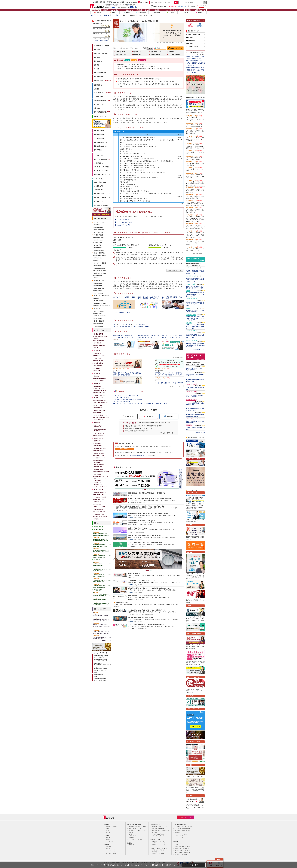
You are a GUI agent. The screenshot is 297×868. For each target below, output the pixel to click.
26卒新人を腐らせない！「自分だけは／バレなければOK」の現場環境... (102, 614)
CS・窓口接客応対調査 (158, 834)
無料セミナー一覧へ (175, 386)
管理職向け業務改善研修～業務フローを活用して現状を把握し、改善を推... (102, 534)
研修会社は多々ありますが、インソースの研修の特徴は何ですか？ (144, 426)
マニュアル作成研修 (124, 225)
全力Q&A (134, 2)
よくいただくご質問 (192, 47)
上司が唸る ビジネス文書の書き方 (126, 395)
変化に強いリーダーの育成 (100, 271)
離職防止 (96, 260)
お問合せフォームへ (186, 817)
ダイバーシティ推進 (99, 232)
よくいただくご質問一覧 (166, 433)
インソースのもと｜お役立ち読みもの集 (182, 828)
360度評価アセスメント (100, 458)
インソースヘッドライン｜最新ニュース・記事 (183, 826)
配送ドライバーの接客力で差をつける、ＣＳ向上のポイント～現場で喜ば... (101, 626)
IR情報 (122, 2)
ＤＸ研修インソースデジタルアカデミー (100, 668)
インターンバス (98, 504)
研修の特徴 (189, 38)
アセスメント (179, 10)
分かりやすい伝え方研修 (141, 326)
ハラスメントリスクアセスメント (101, 476)
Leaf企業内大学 (99, 97)
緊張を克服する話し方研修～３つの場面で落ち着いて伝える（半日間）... (102, 545)
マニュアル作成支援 (99, 509)
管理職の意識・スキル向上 (100, 273)
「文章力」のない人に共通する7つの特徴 (128, 399)
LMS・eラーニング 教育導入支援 (160, 830)
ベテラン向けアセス (100, 138)
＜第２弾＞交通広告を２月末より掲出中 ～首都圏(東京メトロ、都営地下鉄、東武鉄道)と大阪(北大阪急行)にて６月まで (196, 63)
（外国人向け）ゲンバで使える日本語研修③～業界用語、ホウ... (102, 580)
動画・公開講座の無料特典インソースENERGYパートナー (101, 112)
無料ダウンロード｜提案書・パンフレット (183, 830)
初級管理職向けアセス (100, 142)
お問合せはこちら (176, 48)
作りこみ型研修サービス (100, 340)
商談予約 (182, 6)
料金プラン (132, 838)
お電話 (191, 6)
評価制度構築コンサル (99, 499)
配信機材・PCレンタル (99, 410)
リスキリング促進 (98, 242)
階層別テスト (97, 441)
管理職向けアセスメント (100, 250)
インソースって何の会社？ (194, 34)
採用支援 (189, 10)
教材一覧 (108, 848)
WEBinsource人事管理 (100, 100)
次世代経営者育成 (98, 275)
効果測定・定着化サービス (100, 345)
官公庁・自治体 (141, 13)
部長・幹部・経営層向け (101, 53)
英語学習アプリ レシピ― (100, 393)
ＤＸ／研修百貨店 (98, 366)
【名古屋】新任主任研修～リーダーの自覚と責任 (195, 163)
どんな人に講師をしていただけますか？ (136, 431)
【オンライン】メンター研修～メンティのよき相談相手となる (195, 125)
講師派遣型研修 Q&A (158, 6)
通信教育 (148, 10)
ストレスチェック (99, 104)
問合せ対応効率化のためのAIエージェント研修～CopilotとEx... (102, 556)
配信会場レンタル (98, 408)
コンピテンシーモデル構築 (100, 497)
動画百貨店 (97, 376)
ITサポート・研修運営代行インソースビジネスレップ (100, 679)
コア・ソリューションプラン (159, 826)
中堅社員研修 (98, 61)
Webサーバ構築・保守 (99, 433)
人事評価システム (99, 194)
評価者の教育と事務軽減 (100, 268)
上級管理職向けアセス (100, 146)
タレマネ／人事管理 (100, 197)
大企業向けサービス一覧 (158, 841)
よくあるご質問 (179, 836)
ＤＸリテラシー (98, 155)
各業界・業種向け (99, 76)
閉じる (218, 859)
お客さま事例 (132, 836)
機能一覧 (131, 832)
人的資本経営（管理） (99, 237)
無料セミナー (98, 108)
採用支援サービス (98, 258)
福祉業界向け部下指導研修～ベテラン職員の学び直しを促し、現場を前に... (102, 539)
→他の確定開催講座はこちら (197, 253)
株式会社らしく (179, 845)
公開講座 (106, 10)
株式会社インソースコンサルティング (183, 850)
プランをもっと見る (200, 432)
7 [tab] (154, 490)
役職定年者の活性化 (99, 227)
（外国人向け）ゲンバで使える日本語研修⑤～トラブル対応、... (102, 569)
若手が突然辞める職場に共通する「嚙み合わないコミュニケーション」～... (102, 637)
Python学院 (97, 368)
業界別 (127, 13)
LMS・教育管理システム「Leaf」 (137, 826)
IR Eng (128, 2)
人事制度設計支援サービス (159, 836)
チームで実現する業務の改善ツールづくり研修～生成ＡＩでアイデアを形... (102, 550)
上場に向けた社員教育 (99, 311)
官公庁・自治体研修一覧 (158, 850)
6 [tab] (153, 490)
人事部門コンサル (200, 10)
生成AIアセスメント (98, 446)
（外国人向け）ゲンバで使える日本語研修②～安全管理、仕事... (102, 586)
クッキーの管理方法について (154, 865)
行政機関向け (157, 10)
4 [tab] (149, 490)
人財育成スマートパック (100, 356)
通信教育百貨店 (98, 386)
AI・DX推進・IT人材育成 (101, 46)
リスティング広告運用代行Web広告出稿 (100, 430)
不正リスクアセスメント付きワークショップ (100, 480)
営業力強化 (97, 298)
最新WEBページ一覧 (100, 117)
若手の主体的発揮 (98, 286)
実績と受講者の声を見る (102, 40)
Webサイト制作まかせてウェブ (98, 426)
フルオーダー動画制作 (99, 381)
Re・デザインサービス (99, 512)
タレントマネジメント (99, 240)
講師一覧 (96, 348)
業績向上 (96, 278)
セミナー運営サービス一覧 (100, 400)
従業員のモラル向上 (99, 291)
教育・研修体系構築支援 (158, 828)
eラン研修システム (127, 10)
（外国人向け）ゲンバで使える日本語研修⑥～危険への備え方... (102, 564)
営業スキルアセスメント (100, 451)
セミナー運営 (168, 10)
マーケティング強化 (99, 301)
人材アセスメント (156, 832)
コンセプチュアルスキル (112, 854)
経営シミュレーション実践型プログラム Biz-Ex (100, 389)
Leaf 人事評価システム (135, 828)
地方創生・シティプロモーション (160, 854)
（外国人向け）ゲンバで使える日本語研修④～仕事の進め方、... (102, 575)
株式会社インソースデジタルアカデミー (183, 847)
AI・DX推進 (115, 10)
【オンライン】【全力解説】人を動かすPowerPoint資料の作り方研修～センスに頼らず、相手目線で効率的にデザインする (195, 218)
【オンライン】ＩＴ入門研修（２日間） (195, 152)
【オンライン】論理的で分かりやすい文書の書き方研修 (195, 196)
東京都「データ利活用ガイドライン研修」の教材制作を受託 (196, 57)
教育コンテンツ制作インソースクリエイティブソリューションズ (102, 664)
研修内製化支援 (98, 343)
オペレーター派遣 (98, 405)
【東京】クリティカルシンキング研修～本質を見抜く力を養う (195, 249)
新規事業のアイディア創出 (100, 303)
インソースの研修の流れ (181, 834)
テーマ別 (98, 13)
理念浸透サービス (98, 502)
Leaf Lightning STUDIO (135, 840)
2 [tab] (146, 490)
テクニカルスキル (110, 850)
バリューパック (98, 358)
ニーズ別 (170, 13)
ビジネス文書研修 (123, 219)
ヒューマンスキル (110, 852)
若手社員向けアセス (100, 131)
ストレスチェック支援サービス (137, 830)
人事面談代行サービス (99, 514)
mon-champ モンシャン (181, 838)
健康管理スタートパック (101, 205)
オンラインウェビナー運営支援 (101, 417)
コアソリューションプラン (100, 492)
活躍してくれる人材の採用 (100, 255)
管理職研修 (97, 57)
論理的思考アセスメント (100, 453)
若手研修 (97, 65)
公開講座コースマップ (99, 360)
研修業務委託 (155, 852)
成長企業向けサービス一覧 (159, 845)
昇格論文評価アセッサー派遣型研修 (99, 464)
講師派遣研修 (96, 10)
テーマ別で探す (110, 841)
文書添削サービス (98, 467)
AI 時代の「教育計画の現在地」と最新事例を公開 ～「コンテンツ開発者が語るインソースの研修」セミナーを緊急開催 (196, 70)
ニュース (116, 2)
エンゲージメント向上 (99, 288)
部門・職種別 (156, 13)
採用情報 (102, 2)
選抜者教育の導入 (98, 248)
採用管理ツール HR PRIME (100, 519)
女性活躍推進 (97, 225)
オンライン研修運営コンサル (101, 415)
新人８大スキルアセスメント (101, 448)
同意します (194, 865)
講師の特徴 (189, 44)
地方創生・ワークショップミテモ (100, 672)
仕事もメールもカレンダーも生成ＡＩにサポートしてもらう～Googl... (102, 632)
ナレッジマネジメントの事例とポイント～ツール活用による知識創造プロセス (140, 404)
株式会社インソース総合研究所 (181, 854)
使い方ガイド (132, 834)
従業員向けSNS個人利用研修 (100, 599)
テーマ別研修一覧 (125, 324)
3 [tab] (148, 490)
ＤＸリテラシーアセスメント (100, 443)
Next (183, 479)
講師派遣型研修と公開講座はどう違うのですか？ (139, 428)
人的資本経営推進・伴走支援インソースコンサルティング (101, 660)
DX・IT (185, 13)
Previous (114, 479)
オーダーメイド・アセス (101, 171)
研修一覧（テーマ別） (111, 826)
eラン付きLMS (98, 190)
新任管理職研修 (98, 266)
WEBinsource (98, 353)
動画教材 (139, 10)
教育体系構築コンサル (99, 495)
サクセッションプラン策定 (100, 316)
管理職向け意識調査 (99, 460)
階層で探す (109, 839)
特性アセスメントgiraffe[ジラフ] (98, 484)
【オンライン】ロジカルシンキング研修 (195, 169)
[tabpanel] (148, 479)
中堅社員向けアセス (100, 134)
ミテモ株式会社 (179, 843)
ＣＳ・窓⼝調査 (98, 474)
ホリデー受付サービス (99, 420)
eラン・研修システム (102, 93)
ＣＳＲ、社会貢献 (98, 318)
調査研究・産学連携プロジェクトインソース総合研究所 (102, 656)
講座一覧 (108, 837)
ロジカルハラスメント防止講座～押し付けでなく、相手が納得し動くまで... (102, 594)
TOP (115, 324)
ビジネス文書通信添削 (125, 222)
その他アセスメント (100, 174)
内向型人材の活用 (98, 283)
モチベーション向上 (99, 293)
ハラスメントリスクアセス (102, 167)
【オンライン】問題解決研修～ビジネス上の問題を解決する (195, 158)
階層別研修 (97, 50)
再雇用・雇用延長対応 (99, 230)
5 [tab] (151, 490)
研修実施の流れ (191, 41)
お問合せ (172, 6)
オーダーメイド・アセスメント (101, 487)
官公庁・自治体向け (100, 73)
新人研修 (97, 69)
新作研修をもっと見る (199, 350)
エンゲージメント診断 (100, 159)
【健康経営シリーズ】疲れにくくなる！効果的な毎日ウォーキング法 (101, 603)
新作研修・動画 (102, 80)
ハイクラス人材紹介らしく (99, 675)
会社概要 (96, 2)
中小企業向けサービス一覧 (159, 843)
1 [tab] (143, 490)
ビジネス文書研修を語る (122, 397)
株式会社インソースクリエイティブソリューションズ (184, 852)
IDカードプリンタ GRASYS (100, 516)
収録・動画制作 (98, 413)
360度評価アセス (99, 163)
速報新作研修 (99, 527)
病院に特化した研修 (99, 324)
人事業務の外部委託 (99, 326)
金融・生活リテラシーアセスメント (102, 472)
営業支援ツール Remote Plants (102, 306)
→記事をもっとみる (106, 641)
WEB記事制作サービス (99, 435)
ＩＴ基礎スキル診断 (99, 469)
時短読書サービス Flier (100, 395)
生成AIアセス (98, 150)
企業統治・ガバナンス (99, 313)
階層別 (112, 13)
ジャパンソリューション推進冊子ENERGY (101, 337)
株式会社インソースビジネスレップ (182, 849)
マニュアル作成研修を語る (123, 402)
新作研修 (109, 2)
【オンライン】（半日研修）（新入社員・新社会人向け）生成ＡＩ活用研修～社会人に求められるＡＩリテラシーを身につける (195, 234)
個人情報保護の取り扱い (138, 456)
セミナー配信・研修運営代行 (101, 403)
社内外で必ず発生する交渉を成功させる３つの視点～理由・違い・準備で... (102, 619)
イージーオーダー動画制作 (100, 378)
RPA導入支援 (97, 371)
